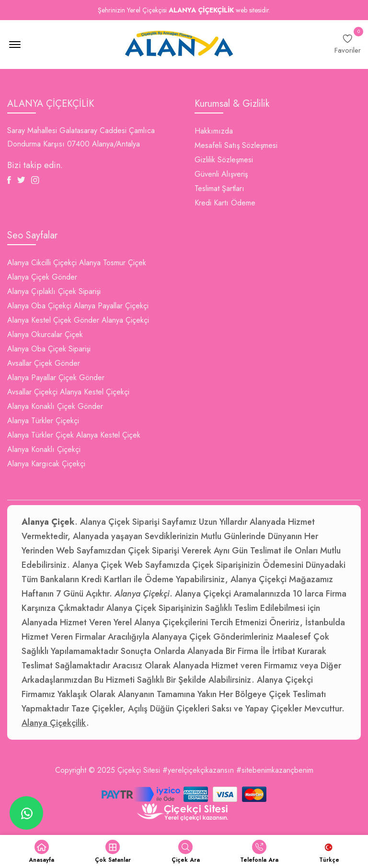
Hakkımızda (214, 131)
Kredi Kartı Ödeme (225, 203)
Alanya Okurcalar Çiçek (45, 334)
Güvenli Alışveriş (221, 174)
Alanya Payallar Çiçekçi (111, 306)
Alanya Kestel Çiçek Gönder (53, 320)
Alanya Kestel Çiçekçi (95, 392)
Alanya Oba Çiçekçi (39, 306)
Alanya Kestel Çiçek (108, 435)
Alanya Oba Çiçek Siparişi (49, 349)
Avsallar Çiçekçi (32, 392)
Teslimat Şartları (219, 188)
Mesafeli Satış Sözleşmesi (236, 145)
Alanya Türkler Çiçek (40, 435)
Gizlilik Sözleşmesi (224, 160)
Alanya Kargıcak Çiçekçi (46, 464)
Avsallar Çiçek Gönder (44, 363)
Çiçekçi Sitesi (139, 770)
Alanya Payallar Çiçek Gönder (56, 378)
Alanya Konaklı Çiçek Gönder (55, 406)
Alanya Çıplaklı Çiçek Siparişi (54, 291)
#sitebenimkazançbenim (275, 770)
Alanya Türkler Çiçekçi (43, 421)
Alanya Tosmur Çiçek (113, 263)
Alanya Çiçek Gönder (42, 277)
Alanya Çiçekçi (125, 320)
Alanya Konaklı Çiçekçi (44, 449)
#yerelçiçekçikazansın (198, 770)
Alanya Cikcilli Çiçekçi (42, 263)
